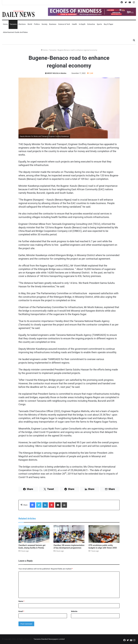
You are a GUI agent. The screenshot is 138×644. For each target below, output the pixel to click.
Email (21, 611)
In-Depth (82, 24)
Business (53, 24)
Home (5, 24)
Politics (37, 24)
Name (21, 601)
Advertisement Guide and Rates (15, 32)
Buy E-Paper (108, 24)
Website (74, 611)
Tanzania (13, 24)
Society (44, 24)
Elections (22, 24)
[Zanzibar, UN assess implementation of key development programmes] (69, 534)
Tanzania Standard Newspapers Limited (49, 639)
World (30, 24)
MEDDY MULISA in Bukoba (57, 73)
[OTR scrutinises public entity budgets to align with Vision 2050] (104, 534)
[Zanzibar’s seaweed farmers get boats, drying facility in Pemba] (34, 534)
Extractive (91, 24)
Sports (99, 24)
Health (74, 24)
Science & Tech (64, 24)
